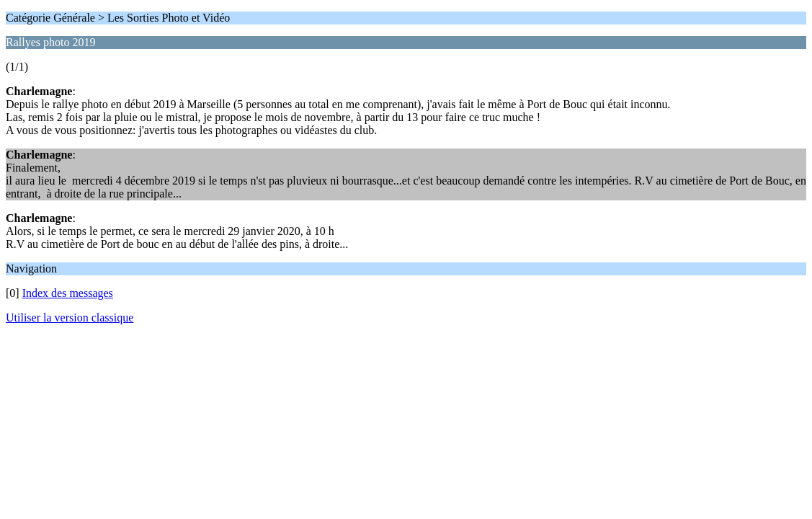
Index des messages (68, 293)
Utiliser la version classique (70, 318)
